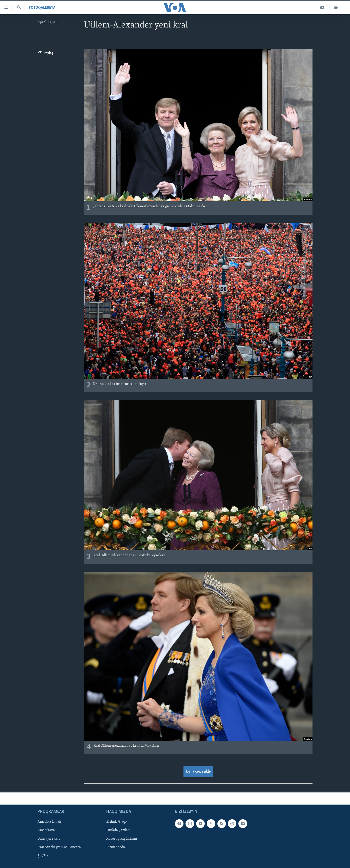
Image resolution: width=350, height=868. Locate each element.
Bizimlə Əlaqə (117, 822)
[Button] (45, 54)
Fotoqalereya (42, 8)
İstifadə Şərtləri (118, 830)
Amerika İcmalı (49, 822)
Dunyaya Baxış (49, 839)
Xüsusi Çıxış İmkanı (122, 839)
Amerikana (46, 830)
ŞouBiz (43, 856)
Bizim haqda (116, 847)
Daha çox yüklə (198, 772)
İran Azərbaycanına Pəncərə (59, 847)
